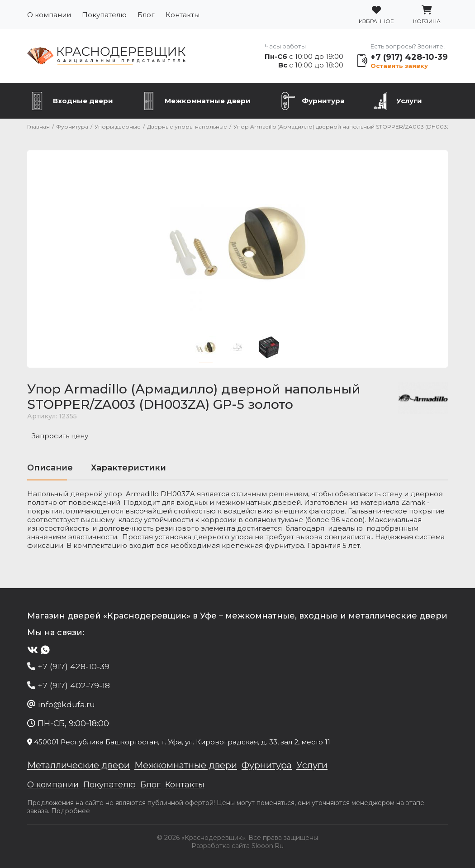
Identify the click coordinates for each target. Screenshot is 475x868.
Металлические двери (78, 765)
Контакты (183, 15)
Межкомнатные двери (208, 101)
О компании (49, 15)
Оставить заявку (399, 66)
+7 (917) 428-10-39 (409, 57)
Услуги (409, 101)
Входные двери (83, 101)
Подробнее (71, 811)
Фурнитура (323, 101)
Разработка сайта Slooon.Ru (237, 846)
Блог (146, 15)
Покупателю (104, 15)
